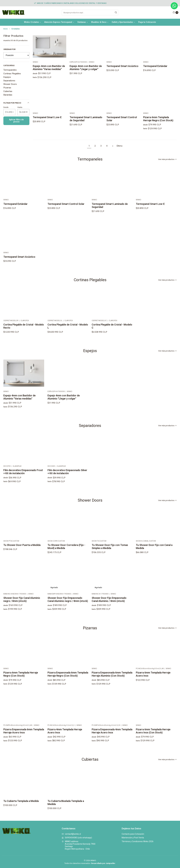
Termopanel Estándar (155, 66)
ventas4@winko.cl (71, 834)
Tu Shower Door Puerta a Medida (22, 553)
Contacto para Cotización (133, 834)
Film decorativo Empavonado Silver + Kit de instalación (67, 484)
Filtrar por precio (16, 103)
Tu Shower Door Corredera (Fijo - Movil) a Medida (66, 559)
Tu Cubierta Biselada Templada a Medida (66, 815)
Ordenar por (9, 49)
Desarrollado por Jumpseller (103, 863)
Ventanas (83, 22)
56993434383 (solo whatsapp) (77, 838)
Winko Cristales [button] (33, 22)
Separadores (9, 81)
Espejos (7, 77)
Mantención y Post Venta (133, 838)
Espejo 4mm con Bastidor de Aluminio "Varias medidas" (49, 68)
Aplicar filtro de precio (16, 121)
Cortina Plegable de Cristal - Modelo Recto (24, 334)
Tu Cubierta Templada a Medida (21, 809)
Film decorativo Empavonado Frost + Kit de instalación (23, 480)
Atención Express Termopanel (59, 22)
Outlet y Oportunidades (123, 22)
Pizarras (7, 88)
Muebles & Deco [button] (100, 22)
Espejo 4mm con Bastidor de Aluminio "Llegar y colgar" (86, 68)
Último (120, 146)
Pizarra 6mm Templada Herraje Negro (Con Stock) (21, 682)
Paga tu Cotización (147, 22)
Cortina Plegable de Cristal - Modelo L (68, 338)
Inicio (6, 29)
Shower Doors (10, 84)
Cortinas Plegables (12, 74)
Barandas (8, 95)
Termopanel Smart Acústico (122, 66)
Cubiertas (8, 91)
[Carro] (175, 13)
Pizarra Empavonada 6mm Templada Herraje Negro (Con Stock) (68, 686)
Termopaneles (10, 70)
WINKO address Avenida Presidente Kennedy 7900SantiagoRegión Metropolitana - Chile (79, 845)
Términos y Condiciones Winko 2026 (138, 841)
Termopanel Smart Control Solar (66, 216)
